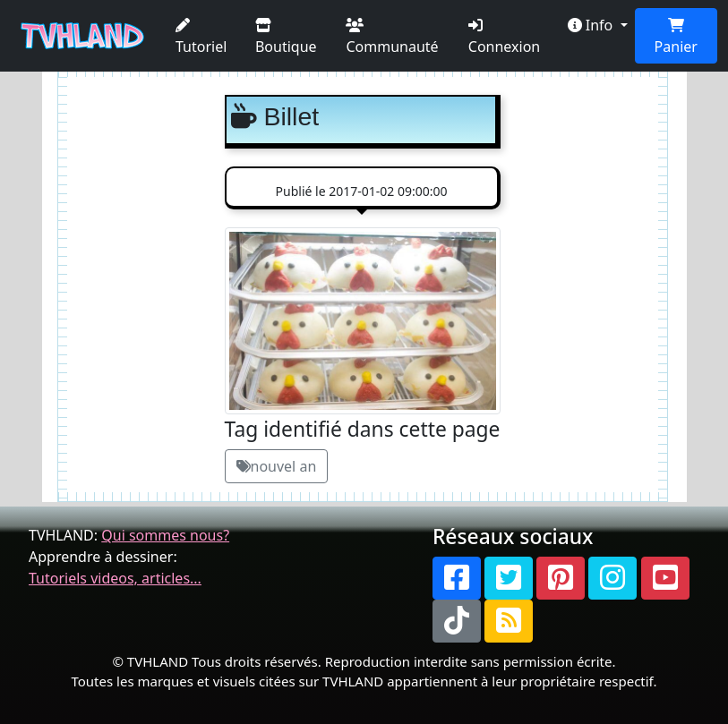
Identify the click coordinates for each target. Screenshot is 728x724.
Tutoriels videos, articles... (115, 578)
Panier (676, 37)
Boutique (286, 37)
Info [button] (592, 25)
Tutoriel (201, 37)
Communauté (392, 37)
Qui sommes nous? (165, 535)
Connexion (504, 37)
